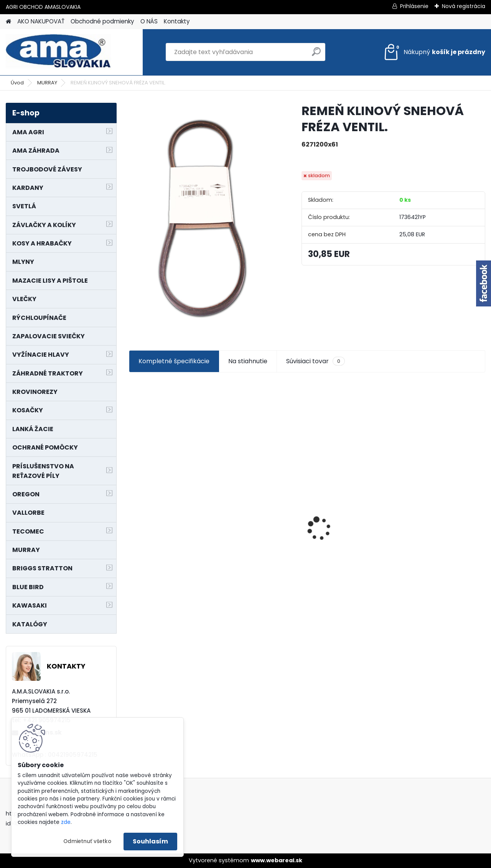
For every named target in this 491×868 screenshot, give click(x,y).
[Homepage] (8, 22)
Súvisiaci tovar (316, 361)
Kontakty (177, 21)
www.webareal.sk (277, 860)
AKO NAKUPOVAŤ (41, 21)
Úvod (17, 83)
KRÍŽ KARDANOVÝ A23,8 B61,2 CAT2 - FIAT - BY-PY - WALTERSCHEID (442, 477)
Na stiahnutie (248, 361)
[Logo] (58, 52)
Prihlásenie (414, 6)
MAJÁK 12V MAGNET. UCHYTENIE (345, 525)
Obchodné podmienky (102, 21)
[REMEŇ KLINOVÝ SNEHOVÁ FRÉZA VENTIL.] (203, 218)
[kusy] (148, 589)
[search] (316, 55)
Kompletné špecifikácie (174, 361)
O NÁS (149, 21)
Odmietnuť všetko (87, 841)
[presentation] (133, 515)
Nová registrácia (464, 6)
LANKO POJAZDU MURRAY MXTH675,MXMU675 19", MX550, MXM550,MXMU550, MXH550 (171, 523)
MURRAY (47, 83)
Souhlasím (150, 841)
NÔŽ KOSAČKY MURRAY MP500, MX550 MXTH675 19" (261, 480)
